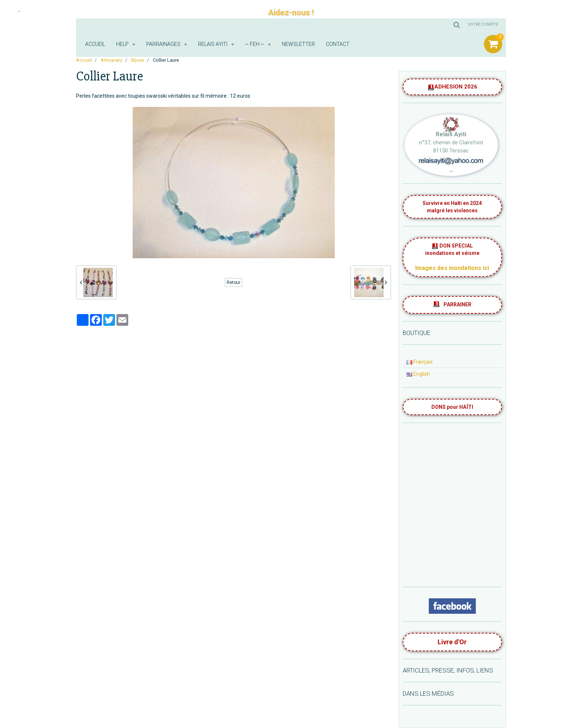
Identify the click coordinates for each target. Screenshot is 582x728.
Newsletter (298, 44)
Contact (338, 44)
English (418, 374)
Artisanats (112, 60)
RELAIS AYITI (213, 44)
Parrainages (164, 44)
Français (420, 362)
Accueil (95, 44)
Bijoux (138, 60)
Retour (233, 282)
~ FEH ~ (255, 44)
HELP (123, 44)
